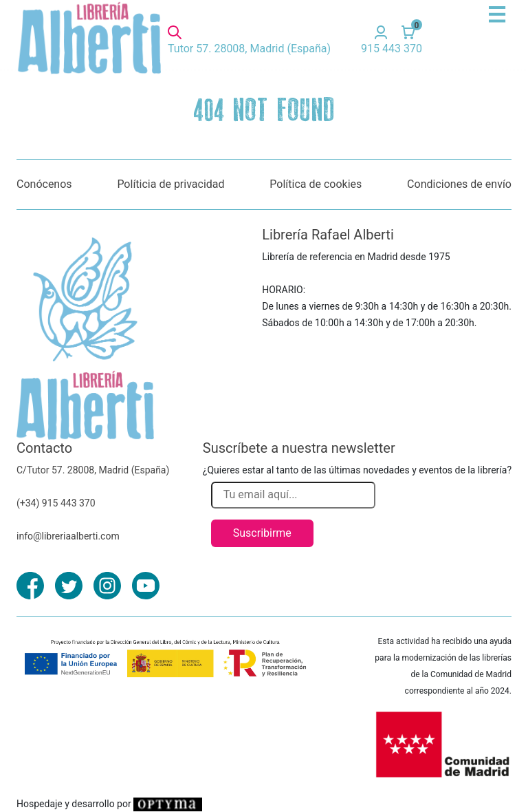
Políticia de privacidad (170, 184)
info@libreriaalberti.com (68, 536)
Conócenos (44, 184)
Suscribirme (262, 533)
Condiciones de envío (459, 184)
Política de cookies (316, 184)
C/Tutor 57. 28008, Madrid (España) (93, 470)
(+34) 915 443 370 (56, 503)
